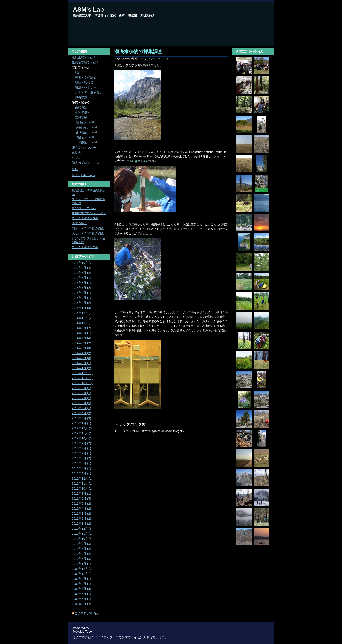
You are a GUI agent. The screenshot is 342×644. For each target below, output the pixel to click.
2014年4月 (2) (81, 353)
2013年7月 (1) (81, 398)
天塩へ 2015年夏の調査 (88, 233)
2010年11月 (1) (82, 534)
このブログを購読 (87, 613)
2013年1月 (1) (81, 423)
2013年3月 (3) (81, 418)
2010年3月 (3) (81, 559)
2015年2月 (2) (81, 303)
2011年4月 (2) (81, 509)
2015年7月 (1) (81, 278)
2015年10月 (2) (82, 263)
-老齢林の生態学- (87, 128)
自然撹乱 (81, 108)
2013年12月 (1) (82, 373)
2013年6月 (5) (81, 403)
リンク (76, 158)
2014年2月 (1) (81, 363)
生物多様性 (83, 113)
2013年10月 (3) (82, 383)
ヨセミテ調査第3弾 (85, 218)
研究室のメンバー (84, 148)
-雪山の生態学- (85, 138)
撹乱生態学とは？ (84, 57)
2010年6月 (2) (81, 554)
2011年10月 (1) (82, 488)
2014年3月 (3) (81, 358)
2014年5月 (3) (81, 348)
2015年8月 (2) (81, 273)
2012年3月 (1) (81, 473)
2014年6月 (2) (81, 343)
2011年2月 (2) (81, 519)
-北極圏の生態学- (87, 143)
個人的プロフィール (85, 163)
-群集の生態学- (85, 123)
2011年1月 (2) (81, 524)
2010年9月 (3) (81, 544)
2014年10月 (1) (82, 323)
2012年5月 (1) (81, 463)
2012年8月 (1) (81, 448)
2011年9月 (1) (81, 493)
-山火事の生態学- (87, 133)
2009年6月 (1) (81, 594)
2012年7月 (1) (81, 453)
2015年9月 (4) (81, 268)
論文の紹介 (79, 223)
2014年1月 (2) (81, 368)
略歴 (78, 72)
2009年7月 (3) (81, 589)
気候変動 (81, 118)
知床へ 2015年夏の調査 (88, 228)
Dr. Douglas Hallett (137, 161)
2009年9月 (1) (81, 579)
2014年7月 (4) (81, 338)
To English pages (83, 175)
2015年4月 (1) (81, 293)
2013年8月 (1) (81, 393)
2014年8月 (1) (81, 333)
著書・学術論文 (86, 77)
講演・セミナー (86, 87)
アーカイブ (86, 257)
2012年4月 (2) (81, 468)
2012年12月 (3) (82, 428)
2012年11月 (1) (82, 433)
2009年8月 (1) (81, 584)
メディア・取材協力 (89, 92)
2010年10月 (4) (82, 539)
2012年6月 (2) (81, 458)
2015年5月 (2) (81, 288)
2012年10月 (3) (82, 438)
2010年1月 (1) (81, 564)
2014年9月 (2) (81, 328)
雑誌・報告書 (84, 82)
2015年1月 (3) (81, 308)
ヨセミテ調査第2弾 (85, 247)
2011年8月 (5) (81, 498)
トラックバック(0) (158, 58)
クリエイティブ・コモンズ (109, 637)
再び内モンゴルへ (84, 208)
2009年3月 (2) (81, 604)
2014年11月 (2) (82, 318)
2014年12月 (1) (82, 313)
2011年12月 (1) (82, 478)
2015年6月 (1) (81, 283)
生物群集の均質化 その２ (89, 213)
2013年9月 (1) (81, 388)
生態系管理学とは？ (85, 62)
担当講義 (81, 98)
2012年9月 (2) (81, 443)
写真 (75, 169)
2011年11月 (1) (82, 483)
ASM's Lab (88, 9)
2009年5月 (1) (81, 599)
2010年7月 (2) (81, 549)
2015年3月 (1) (81, 298)
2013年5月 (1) (81, 408)
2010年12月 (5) (82, 529)
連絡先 (76, 153)
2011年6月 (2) (81, 504)
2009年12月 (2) (82, 569)
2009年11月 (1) (82, 574)
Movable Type (82, 632)
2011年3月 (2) (81, 514)
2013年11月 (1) (82, 378)
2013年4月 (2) (81, 413)
